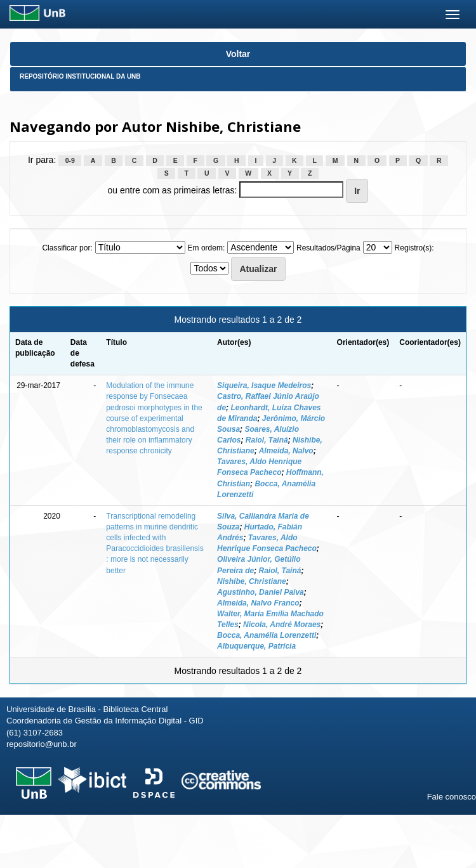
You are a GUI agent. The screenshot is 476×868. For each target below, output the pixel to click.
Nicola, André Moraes (282, 625)
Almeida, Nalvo (286, 451)
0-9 (70, 160)
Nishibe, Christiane (252, 581)
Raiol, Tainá (267, 440)
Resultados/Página (328, 248)
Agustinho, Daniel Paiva (261, 592)
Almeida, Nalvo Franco (258, 603)
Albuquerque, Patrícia (256, 646)
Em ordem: (207, 248)
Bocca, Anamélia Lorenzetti (267, 635)
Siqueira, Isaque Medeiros (264, 385)
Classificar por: (67, 248)
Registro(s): (414, 248)
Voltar (238, 54)
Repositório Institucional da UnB (80, 76)
